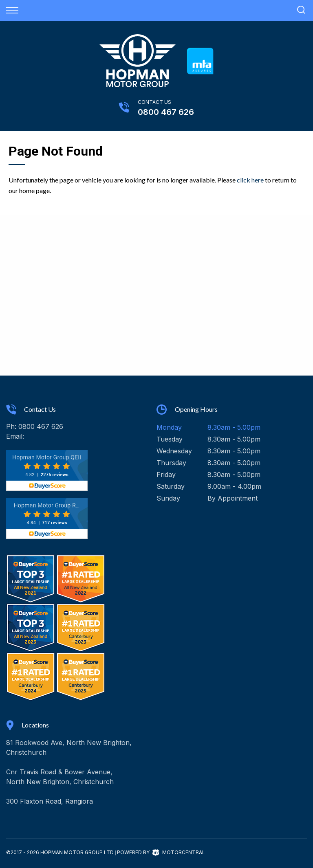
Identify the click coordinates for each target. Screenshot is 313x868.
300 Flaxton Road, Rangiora (50, 801)
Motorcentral (179, 852)
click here (250, 180)
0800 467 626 (166, 112)
